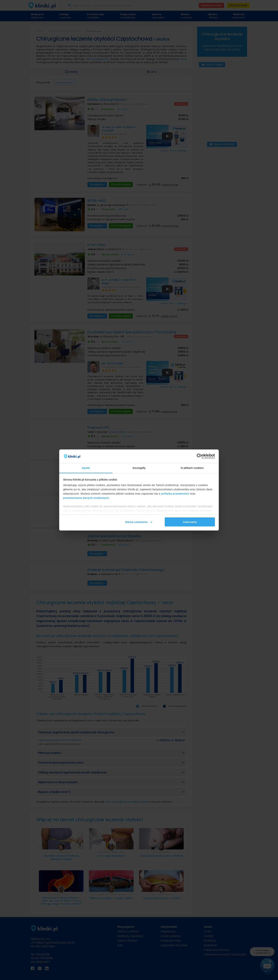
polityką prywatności (175, 494)
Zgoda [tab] (86, 468)
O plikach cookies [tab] (192, 468)
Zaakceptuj (190, 522)
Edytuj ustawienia (139, 522)
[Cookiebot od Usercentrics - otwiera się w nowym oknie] (199, 456)
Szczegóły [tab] (139, 468)
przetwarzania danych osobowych (86, 498)
